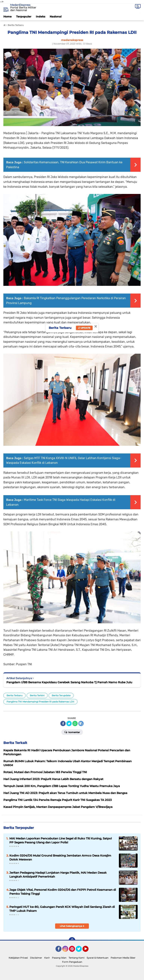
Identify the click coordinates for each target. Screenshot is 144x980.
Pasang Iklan (59, 958)
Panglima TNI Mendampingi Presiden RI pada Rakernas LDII (40, 702)
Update (84, 328)
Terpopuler (24, 17)
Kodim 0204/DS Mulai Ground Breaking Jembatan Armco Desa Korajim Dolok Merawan (60, 857)
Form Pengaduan (72, 962)
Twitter (80, 950)
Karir (47, 958)
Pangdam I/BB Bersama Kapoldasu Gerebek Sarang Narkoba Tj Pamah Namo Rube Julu (69, 682)
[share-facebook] (63, 723)
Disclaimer (36, 958)
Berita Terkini (37, 695)
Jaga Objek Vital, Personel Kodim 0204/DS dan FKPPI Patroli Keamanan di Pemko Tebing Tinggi (63, 892)
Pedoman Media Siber (123, 958)
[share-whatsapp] (75, 723)
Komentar (72, 732)
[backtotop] (72, 941)
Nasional (56, 17)
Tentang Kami (76, 958)
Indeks (40, 17)
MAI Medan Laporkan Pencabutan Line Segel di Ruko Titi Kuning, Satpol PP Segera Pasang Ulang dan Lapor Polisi (61, 840)
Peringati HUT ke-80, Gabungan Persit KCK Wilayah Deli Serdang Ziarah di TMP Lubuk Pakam (62, 909)
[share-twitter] (69, 723)
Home (7, 17)
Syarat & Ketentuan (97, 958)
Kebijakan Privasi (18, 958)
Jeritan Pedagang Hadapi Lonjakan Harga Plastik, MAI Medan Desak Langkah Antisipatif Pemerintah (58, 875)
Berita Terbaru (15, 695)
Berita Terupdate (61, 695)
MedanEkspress (20, 5)
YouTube (88, 950)
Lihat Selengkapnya (72, 926)
